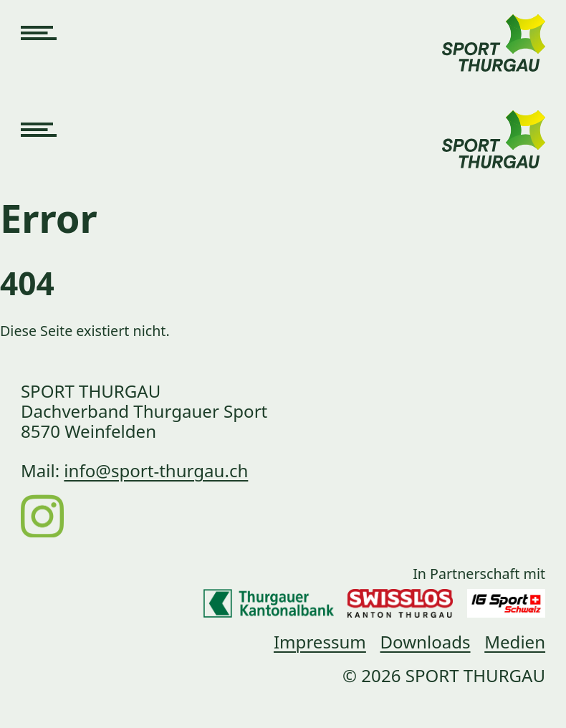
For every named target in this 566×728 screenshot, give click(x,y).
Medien (515, 642)
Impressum (320, 642)
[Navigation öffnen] (39, 34)
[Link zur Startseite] (494, 34)
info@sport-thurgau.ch (156, 470)
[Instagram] (42, 515)
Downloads (426, 642)
